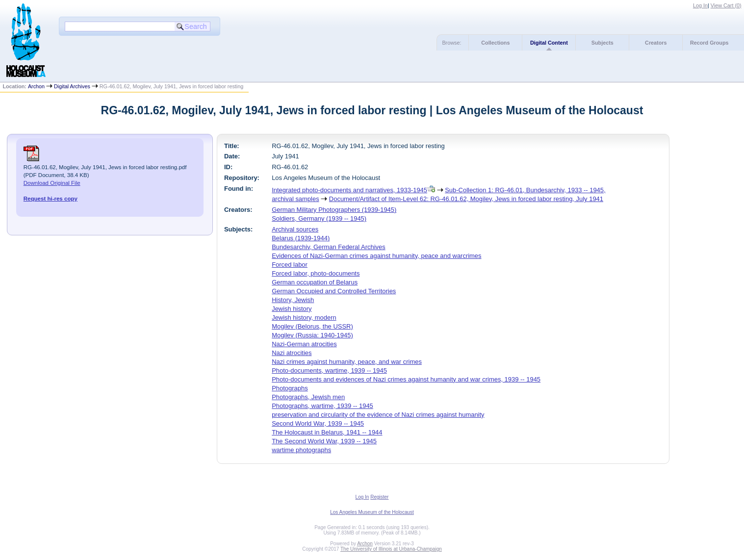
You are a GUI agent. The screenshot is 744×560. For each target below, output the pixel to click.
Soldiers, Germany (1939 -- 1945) (319, 218)
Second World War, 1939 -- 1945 (318, 423)
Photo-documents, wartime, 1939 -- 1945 (329, 370)
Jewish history (292, 309)
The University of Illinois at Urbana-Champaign (391, 549)
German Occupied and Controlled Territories (334, 291)
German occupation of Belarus (315, 282)
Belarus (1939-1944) (301, 238)
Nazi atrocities (292, 353)
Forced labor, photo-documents (316, 273)
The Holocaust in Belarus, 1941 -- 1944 (327, 432)
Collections (495, 43)
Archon (36, 86)
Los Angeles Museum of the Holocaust (372, 512)
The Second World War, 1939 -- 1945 (324, 441)
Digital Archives (72, 86)
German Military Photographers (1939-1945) (334, 210)
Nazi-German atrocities (304, 344)
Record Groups (709, 43)
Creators (656, 43)
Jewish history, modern (304, 318)
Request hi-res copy (51, 199)
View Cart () (726, 5)
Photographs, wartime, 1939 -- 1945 (322, 406)
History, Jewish (293, 300)
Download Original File (52, 183)
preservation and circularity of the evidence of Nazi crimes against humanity (378, 415)
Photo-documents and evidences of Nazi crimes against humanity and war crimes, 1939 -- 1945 (406, 379)
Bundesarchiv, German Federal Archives (329, 247)
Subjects (603, 43)
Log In (700, 5)
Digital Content (549, 43)
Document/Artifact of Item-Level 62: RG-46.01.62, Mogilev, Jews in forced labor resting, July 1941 (466, 199)
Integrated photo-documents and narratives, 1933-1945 (349, 190)
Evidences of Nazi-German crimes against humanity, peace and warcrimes (376, 256)
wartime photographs (301, 450)
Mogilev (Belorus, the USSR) (312, 326)
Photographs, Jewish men (308, 397)
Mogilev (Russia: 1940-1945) (312, 335)
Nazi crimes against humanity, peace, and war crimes (347, 362)
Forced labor (290, 265)
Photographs (290, 388)
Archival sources (295, 229)
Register (379, 497)
